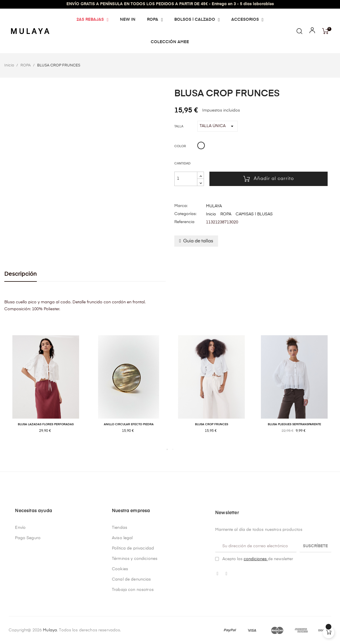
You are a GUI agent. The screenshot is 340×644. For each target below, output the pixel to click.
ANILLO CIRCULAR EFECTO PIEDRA (129, 424)
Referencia (184, 222)
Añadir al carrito (269, 179)
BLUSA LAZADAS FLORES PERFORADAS (46, 424)
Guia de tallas (198, 241)
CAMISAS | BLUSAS (254, 214)
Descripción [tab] (21, 274)
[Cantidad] (186, 179)
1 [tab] (167, 449)
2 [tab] (173, 449)
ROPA (226, 214)
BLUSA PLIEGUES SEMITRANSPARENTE (294, 424)
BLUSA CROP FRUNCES (212, 424)
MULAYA (214, 206)
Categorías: (185, 214)
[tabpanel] (46, 390)
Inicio (211, 214)
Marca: (181, 206)
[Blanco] (201, 146)
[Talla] (217, 126)
